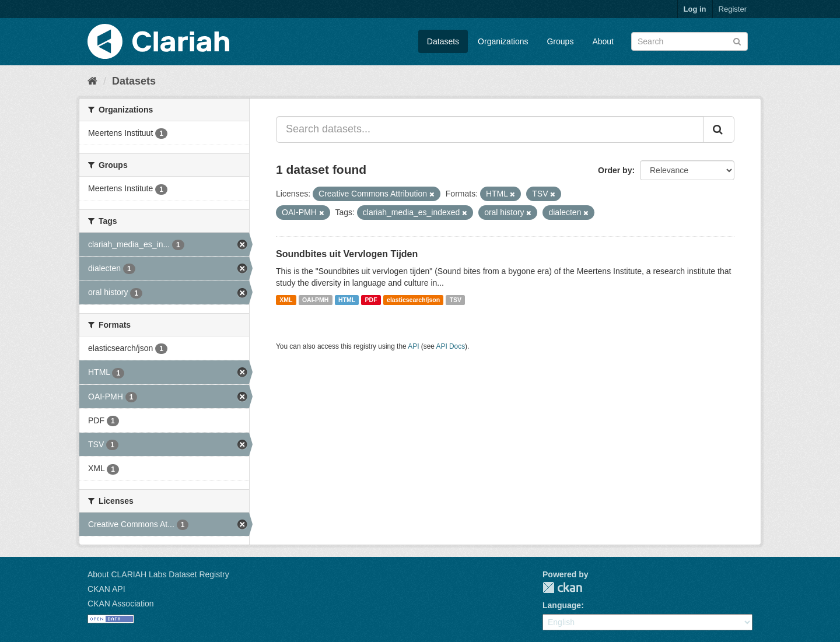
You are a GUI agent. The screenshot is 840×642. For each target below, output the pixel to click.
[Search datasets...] (490, 129)
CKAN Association (121, 604)
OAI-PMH (316, 300)
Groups (560, 41)
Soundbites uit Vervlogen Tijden (347, 254)
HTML (347, 300)
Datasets (443, 41)
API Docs (451, 346)
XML (286, 300)
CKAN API (106, 589)
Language (562, 605)
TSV (456, 300)
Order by (615, 170)
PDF (371, 300)
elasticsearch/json (413, 300)
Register (733, 9)
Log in (695, 9)
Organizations (503, 41)
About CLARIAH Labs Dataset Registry (158, 574)
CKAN (562, 587)
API (413, 346)
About (603, 41)
